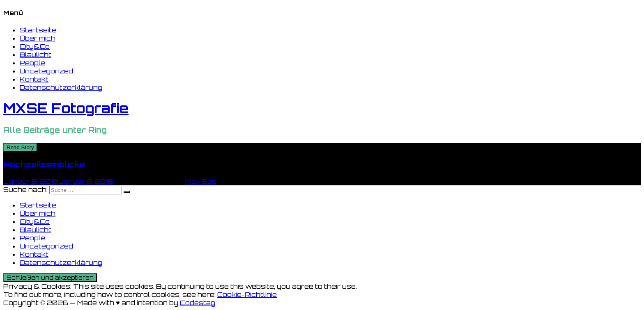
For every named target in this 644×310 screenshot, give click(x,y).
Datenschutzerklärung (61, 87)
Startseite (38, 30)
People (32, 63)
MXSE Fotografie (66, 108)
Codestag (198, 303)
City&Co (35, 46)
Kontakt (34, 79)
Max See (201, 181)
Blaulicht (36, 55)
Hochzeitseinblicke (44, 164)
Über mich (38, 38)
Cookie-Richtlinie (247, 294)
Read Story (20, 147)
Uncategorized (46, 71)
